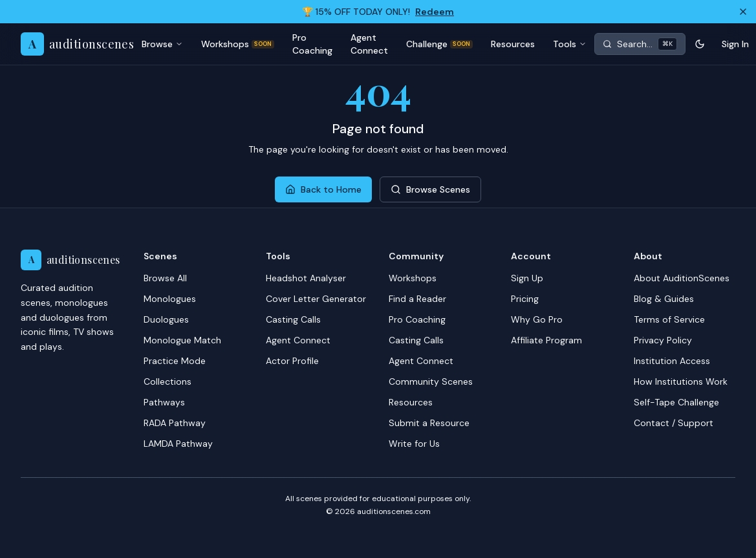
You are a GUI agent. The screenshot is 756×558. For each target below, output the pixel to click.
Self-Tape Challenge (676, 402)
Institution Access (672, 361)
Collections (167, 381)
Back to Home (323, 189)
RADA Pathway (175, 423)
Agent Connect (369, 44)
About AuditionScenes (682, 278)
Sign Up (527, 278)
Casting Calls (293, 319)
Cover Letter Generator (316, 299)
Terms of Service (669, 319)
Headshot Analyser (306, 278)
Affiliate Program (546, 340)
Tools (570, 44)
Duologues (166, 319)
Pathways (164, 402)
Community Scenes (431, 381)
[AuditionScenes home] (77, 44)
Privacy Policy (663, 340)
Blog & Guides (664, 299)
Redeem (435, 12)
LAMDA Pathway (178, 444)
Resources (513, 44)
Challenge (439, 44)
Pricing (525, 299)
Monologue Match (182, 340)
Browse (162, 44)
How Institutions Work (681, 381)
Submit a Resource (429, 423)
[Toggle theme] (700, 44)
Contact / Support (674, 423)
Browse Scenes (430, 189)
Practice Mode (175, 361)
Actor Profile (292, 361)
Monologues (170, 299)
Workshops (238, 44)
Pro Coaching (312, 44)
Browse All (165, 278)
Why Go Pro (537, 319)
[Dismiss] (743, 12)
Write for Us (414, 444)
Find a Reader (417, 299)
